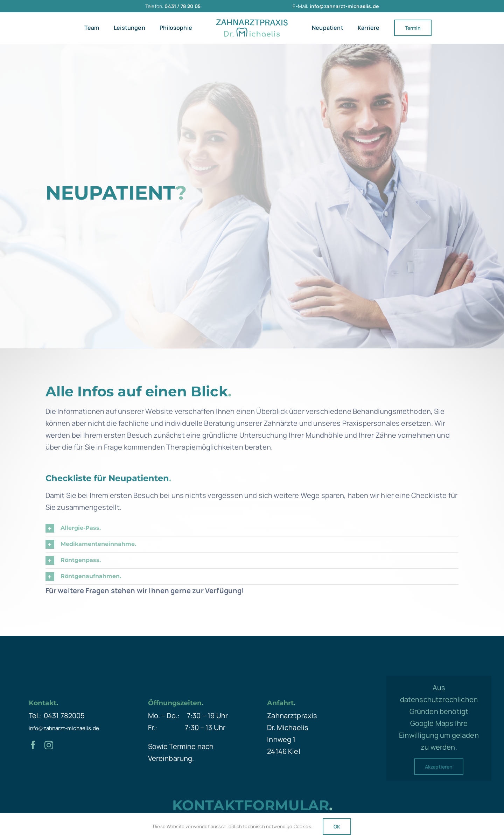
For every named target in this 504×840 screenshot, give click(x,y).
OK (337, 827)
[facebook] (33, 745)
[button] (252, 528)
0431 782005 (64, 716)
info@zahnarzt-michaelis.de (64, 728)
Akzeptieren (439, 767)
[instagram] (49, 745)
